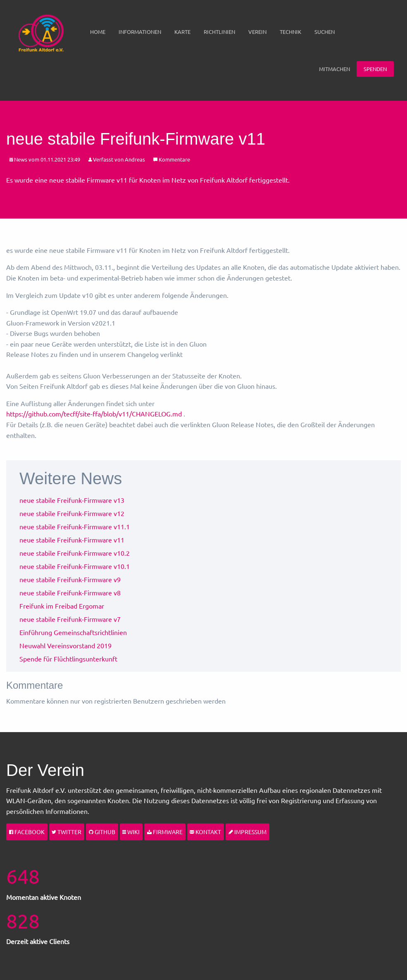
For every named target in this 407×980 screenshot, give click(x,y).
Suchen (325, 32)
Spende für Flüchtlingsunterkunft (68, 659)
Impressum (248, 832)
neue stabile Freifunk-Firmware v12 (72, 513)
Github (102, 832)
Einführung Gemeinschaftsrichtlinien (73, 632)
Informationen (140, 32)
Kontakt (205, 832)
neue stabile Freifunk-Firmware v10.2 (75, 553)
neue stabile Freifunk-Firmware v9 (70, 579)
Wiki (131, 832)
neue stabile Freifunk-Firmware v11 (72, 540)
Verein (257, 32)
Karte (182, 32)
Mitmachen (334, 69)
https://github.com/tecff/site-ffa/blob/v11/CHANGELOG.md (94, 414)
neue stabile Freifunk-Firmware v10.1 (75, 566)
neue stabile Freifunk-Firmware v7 (70, 619)
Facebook (27, 832)
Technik (290, 32)
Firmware (165, 832)
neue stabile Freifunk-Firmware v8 (70, 592)
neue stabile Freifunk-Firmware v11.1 (75, 526)
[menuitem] (98, 32)
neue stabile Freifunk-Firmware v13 (72, 500)
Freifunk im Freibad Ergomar (62, 606)
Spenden (375, 69)
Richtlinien (219, 32)
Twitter (67, 832)
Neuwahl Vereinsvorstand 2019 (65, 645)
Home (98, 32)
